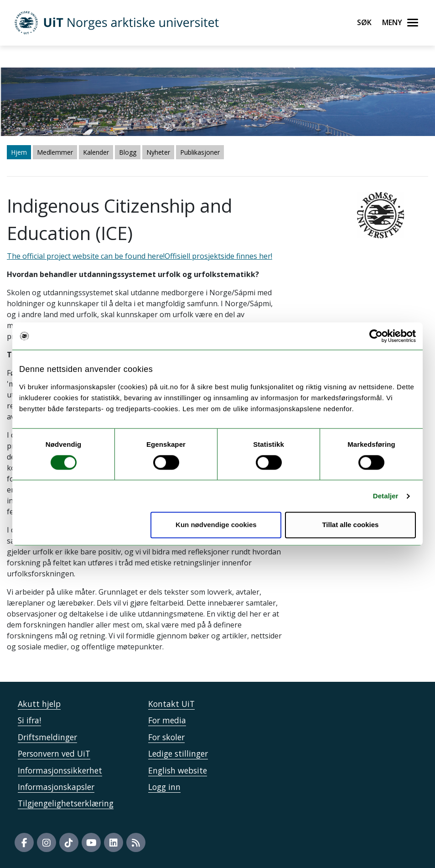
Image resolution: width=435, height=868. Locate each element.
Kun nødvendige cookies (216, 525)
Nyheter (158, 152)
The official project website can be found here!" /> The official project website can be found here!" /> (217, 434)
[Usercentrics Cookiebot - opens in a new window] (376, 336)
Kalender (96, 152)
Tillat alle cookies (350, 525)
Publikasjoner (200, 152)
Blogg (128, 152)
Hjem (19, 152)
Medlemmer (55, 152)
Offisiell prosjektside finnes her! (218, 256)
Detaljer (386, 496)
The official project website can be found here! (86, 256)
